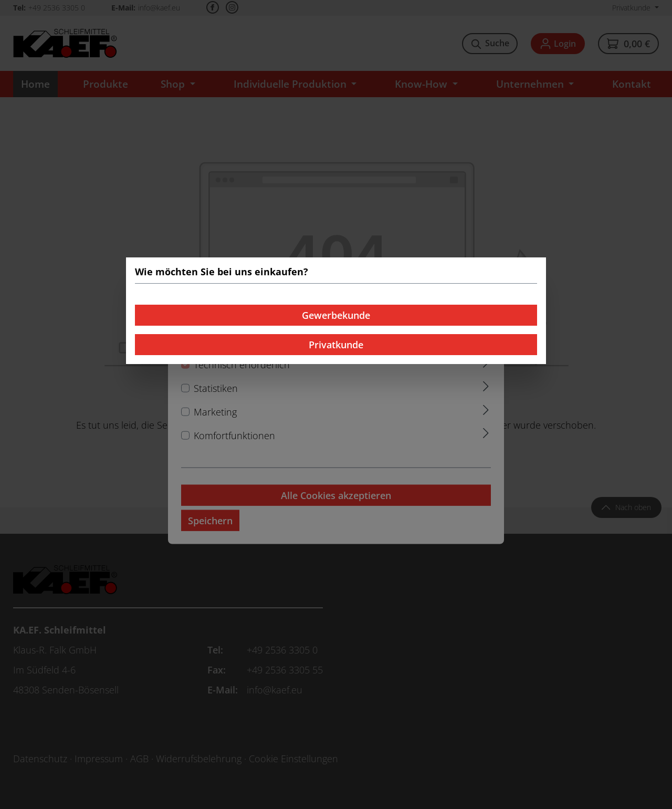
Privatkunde (336, 345)
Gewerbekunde (336, 315)
